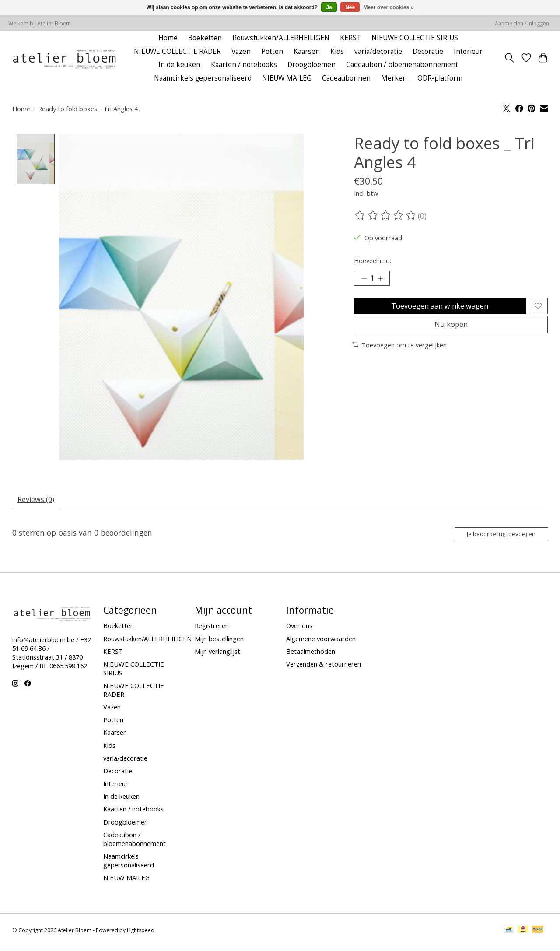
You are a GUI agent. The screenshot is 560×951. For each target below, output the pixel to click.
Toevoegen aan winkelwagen (438, 309)
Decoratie (428, 51)
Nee (350, 7)
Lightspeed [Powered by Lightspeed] (141, 935)
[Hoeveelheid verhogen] (383, 280)
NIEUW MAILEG (287, 78)
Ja (329, 7)
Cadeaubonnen (346, 78)
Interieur (468, 51)
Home (168, 38)
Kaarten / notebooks (244, 65)
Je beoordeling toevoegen (495, 538)
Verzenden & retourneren (324, 669)
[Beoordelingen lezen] (386, 215)
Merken (394, 78)
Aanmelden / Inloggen (522, 23)
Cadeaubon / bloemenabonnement (402, 65)
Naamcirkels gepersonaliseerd (203, 78)
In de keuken (179, 65)
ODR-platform (440, 78)
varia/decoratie (378, 51)
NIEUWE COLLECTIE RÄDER (177, 51)
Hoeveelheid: (373, 260)
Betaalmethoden (311, 656)
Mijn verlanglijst (217, 656)
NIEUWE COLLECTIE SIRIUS (415, 38)
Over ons (299, 631)
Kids (337, 51)
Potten (272, 51)
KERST (350, 38)
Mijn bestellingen (219, 644)
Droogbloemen (311, 65)
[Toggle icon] (509, 58)
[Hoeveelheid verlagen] (364, 280)
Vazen (241, 51)
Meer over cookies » (389, 7)
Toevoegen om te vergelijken (400, 354)
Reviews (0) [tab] (39, 501)
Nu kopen (451, 333)
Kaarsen (307, 51)
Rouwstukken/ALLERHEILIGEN (281, 38)
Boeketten (205, 38)
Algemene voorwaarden (321, 644)
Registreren (212, 631)
